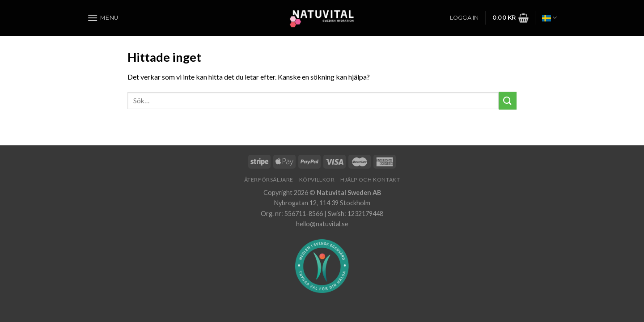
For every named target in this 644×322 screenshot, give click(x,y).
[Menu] (103, 18)
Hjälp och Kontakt (370, 180)
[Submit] (508, 100)
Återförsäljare (269, 180)
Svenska (549, 18)
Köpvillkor (317, 180)
